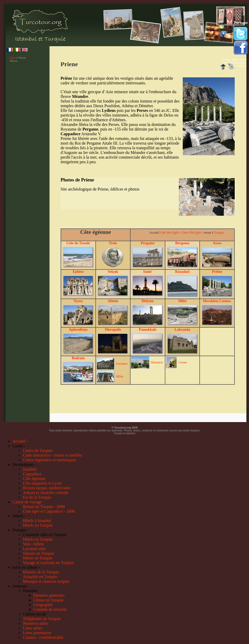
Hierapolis (113, 330)
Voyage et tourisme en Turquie (48, 563)
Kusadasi (182, 272)
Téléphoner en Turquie (42, 619)
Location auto (34, 549)
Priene (22, 58)
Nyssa (78, 301)
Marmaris (157, 362)
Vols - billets (33, 544)
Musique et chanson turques (46, 581)
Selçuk (113, 272)
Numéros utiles (35, 623)
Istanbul (30, 469)
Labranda (182, 330)
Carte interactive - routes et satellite (53, 455)
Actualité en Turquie (40, 577)
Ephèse (78, 272)
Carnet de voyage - (28, 502)
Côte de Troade (78, 243)
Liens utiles (32, 628)
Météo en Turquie (38, 558)
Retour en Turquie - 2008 (44, 507)
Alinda (113, 301)
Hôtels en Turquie (38, 525)
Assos (217, 243)
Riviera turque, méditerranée (47, 488)
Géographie (43, 605)
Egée (13, 58)
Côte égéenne (34, 479)
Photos (14, 61)
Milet (182, 301)
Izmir (148, 272)
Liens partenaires (37, 633)
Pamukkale (148, 330)
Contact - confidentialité (43, 637)
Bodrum (78, 358)
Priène (217, 272)
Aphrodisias (78, 330)
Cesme (183, 362)
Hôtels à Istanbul (37, 521)
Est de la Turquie (37, 497)
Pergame (148, 243)
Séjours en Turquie (39, 553)
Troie (113, 243)
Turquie (219, 233)
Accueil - (20, 441)
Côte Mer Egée (169, 233)
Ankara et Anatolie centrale (46, 493)
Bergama (182, 243)
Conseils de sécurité (50, 609)
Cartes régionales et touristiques (50, 460)
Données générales (49, 595)
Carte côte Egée (191, 233)
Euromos (122, 364)
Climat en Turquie (48, 600)
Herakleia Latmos (217, 301)
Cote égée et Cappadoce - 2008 (49, 511)
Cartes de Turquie (38, 450)
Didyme (148, 301)
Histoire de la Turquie (41, 572)
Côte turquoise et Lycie (42, 483)
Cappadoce (32, 474)
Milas (120, 376)
